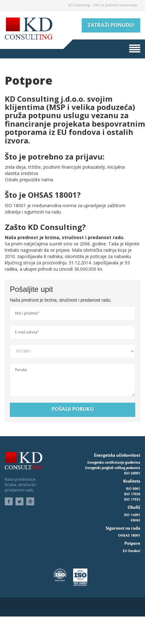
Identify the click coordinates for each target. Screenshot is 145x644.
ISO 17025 (132, 500)
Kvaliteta (132, 481)
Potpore (132, 543)
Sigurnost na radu (123, 528)
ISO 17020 (132, 494)
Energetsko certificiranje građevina (114, 463)
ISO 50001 (132, 473)
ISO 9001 (133, 489)
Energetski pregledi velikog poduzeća (113, 468)
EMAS (136, 521)
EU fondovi (132, 551)
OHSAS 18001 (129, 536)
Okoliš (134, 507)
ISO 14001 (132, 515)
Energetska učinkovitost (117, 455)
